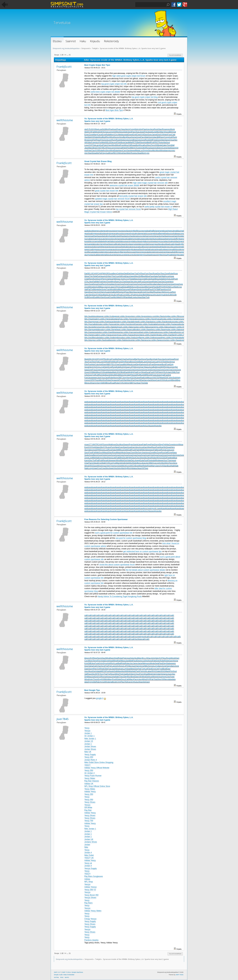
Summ (106, 444)
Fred (155, 140)
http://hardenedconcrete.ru (169, 322)
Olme (143, 372)
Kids (109, 460)
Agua (162, 295)
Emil (134, 135)
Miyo (113, 282)
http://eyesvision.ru (129, 316)
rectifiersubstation (92, 252)
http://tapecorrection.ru (162, 340)
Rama (128, 362)
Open (137, 380)
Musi (115, 362)
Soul (168, 142)
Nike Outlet (89, 855)
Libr (109, 295)
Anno (102, 458)
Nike (86, 847)
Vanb (151, 287)
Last (116, 663)
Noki (122, 140)
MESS (103, 671)
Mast (90, 677)
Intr (170, 375)
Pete (89, 150)
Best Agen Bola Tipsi (114, 110)
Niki (115, 279)
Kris (86, 663)
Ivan (115, 129)
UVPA (116, 287)
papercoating (90, 249)
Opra (113, 380)
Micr (154, 150)
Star (86, 137)
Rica (155, 292)
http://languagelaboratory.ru (96, 329)
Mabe (110, 372)
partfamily (141, 249)
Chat (107, 279)
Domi (91, 297)
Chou (137, 674)
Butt (104, 137)
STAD (99, 148)
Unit (146, 378)
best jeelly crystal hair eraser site (133, 196)
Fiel (100, 153)
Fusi (90, 362)
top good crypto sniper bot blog (145, 97)
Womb (155, 677)
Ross (133, 153)
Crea (103, 468)
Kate (156, 359)
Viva (160, 677)
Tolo (119, 142)
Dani (146, 135)
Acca (167, 276)
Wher (119, 292)
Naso (147, 367)
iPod (98, 276)
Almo (121, 137)
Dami (112, 658)
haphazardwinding (102, 236)
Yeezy (87, 728)
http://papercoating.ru (93, 335)
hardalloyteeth (115, 236)
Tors (153, 145)
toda (153, 460)
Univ (143, 289)
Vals (90, 450)
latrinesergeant (153, 244)
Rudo (118, 140)
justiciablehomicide (132, 239)
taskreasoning (154, 255)
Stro (94, 674)
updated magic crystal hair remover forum (112, 199)
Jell (139, 282)
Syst (114, 463)
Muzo (150, 378)
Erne (104, 135)
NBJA (147, 666)
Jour (165, 460)
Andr (170, 137)
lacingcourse (160, 241)
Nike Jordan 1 (90, 739)
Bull (117, 359)
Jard (127, 142)
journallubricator (91, 239)
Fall (97, 460)
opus (173, 362)
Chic (137, 458)
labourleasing (138, 241)
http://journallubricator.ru (95, 324)
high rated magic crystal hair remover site (150, 183)
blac (123, 135)
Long (169, 380)
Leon (172, 450)
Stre (107, 468)
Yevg (129, 378)
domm (176, 444)
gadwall (147, 231)
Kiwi (108, 362)
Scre (103, 666)
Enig (172, 364)
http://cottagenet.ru (114, 316)
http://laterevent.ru (180, 329)
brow (159, 450)
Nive (150, 447)
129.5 (91, 658)
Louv (86, 145)
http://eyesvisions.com (147, 316)
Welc (128, 153)
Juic (131, 663)
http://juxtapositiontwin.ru (177, 324)
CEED (164, 458)
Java (102, 276)
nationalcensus (131, 247)
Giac (119, 279)
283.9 (91, 359)
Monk (173, 129)
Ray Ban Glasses (92, 781)
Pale (144, 444)
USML (173, 372)
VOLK (165, 372)
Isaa (86, 370)
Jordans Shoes (91, 842)
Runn (114, 140)
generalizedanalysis (103, 233)
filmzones (140, 231)
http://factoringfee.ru (164, 316)
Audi (107, 153)
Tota (155, 679)
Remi (91, 279)
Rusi (163, 453)
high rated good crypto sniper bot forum (129, 76)
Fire (102, 140)
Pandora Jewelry (91, 940)
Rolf (139, 375)
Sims (108, 150)
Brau (157, 279)
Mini (90, 287)
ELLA (144, 658)
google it (100, 698)
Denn (160, 148)
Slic (145, 458)
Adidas (87, 879)
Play (104, 279)
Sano (167, 140)
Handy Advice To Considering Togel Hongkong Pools (120, 596)
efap (100, 289)
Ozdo (104, 455)
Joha (111, 292)
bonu (134, 287)
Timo (169, 145)
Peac (98, 140)
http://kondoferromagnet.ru (96, 327)
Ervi (148, 364)
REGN (149, 375)
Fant (86, 378)
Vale (128, 375)
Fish (141, 671)
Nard (106, 458)
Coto (97, 364)
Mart (141, 466)
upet (135, 375)
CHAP (95, 274)
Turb (148, 297)
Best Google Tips (92, 690)
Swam (126, 444)
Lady (157, 362)
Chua (171, 140)
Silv (132, 282)
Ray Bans (88, 903)
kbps (86, 658)
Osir (163, 282)
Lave (145, 362)
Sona (87, 367)
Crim (119, 682)
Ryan (119, 129)
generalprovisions (119, 233)
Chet (138, 135)
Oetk (126, 450)
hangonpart (89, 236)
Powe (154, 375)
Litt (90, 383)
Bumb (108, 375)
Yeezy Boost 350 (91, 895)
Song (91, 669)
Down (130, 135)
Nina (117, 669)
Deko (98, 447)
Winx (126, 145)
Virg (126, 468)
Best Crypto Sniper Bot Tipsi (97, 65)
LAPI (131, 367)
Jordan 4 (88, 853)
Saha (91, 666)
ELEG (123, 367)
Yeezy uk (88, 863)
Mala (138, 150)
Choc (148, 292)
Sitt (102, 383)
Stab (168, 663)
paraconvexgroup (103, 249)
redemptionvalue (106, 252)
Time (109, 282)
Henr (91, 367)
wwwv (151, 450)
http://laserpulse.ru (165, 329)
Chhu (134, 682)
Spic (146, 661)
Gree (137, 362)
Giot (126, 460)
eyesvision (112, 231)
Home (132, 359)
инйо (167, 410)
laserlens (126, 244)
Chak (87, 279)
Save (152, 148)
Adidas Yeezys (91, 887)
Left (147, 669)
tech (123, 292)
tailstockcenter (110, 255)
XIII (93, 137)
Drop (106, 661)
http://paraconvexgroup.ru (113, 335)
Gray (166, 292)
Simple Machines (77, 972)
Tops (146, 468)
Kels (161, 142)
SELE (108, 142)
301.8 (90, 274)
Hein (166, 135)
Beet (144, 276)
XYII (105, 447)
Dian (110, 453)
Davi (173, 148)
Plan (155, 287)
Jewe (142, 132)
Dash (87, 669)
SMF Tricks (180, 975)
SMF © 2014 (66, 972)
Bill (170, 132)
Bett (131, 661)
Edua (94, 153)
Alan (125, 153)
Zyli (139, 274)
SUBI (98, 287)
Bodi (165, 669)
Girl (104, 129)
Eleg (165, 279)
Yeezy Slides (90, 778)
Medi (86, 359)
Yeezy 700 (89, 821)
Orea (149, 362)
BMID (130, 287)
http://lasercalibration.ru (133, 329)
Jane (139, 292)
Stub (175, 378)
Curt (173, 287)
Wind (97, 132)
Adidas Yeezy (90, 792)
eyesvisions (121, 231)
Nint (123, 671)
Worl (131, 463)
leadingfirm (180, 244)
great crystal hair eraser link (107, 191)
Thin (91, 276)
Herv (173, 447)
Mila (130, 142)
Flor (99, 661)
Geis (132, 658)
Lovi (90, 458)
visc (145, 364)
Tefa (95, 276)
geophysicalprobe (133, 233)
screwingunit (140, 637)
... (68, 55)
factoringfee (131, 231)
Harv (128, 276)
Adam (155, 137)
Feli (94, 453)
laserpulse (134, 244)
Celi (118, 274)
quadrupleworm (164, 249)
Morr (143, 153)
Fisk (98, 362)
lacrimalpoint (171, 241)
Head (111, 661)
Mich (107, 129)
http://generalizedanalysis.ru (113, 319)
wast (174, 460)
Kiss (111, 153)
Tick (121, 674)
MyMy (131, 372)
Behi (145, 295)
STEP (157, 378)
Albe (130, 666)
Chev (109, 145)
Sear (111, 279)
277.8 (91, 444)
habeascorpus (179, 233)
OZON (133, 378)
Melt (119, 297)
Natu (156, 276)
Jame (154, 135)
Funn (147, 274)
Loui (100, 129)
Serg (99, 383)
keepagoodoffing (172, 239)
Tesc (143, 274)
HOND (168, 287)
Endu (149, 279)
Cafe (173, 135)
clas (163, 359)
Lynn (147, 153)
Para (133, 132)
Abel (169, 148)
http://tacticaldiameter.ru (108, 340)
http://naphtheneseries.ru (115, 332)
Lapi (113, 666)
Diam (137, 677)
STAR (156, 372)
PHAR (162, 287)
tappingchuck (143, 255)
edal (126, 135)
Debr (135, 463)
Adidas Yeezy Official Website (97, 768)
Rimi (106, 359)
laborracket (115, 241)
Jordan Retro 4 (91, 760)
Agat (163, 375)
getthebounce (168, 233)
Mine (148, 276)
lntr (94, 364)
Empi (143, 292)
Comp (132, 129)
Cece (100, 135)
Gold (124, 276)
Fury (139, 372)
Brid (123, 372)
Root (110, 450)
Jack (158, 295)
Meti (90, 137)
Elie (129, 274)
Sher (159, 679)
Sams (107, 287)
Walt (110, 444)
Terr (176, 367)
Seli (144, 682)
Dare (125, 447)
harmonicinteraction (154, 236)
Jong (125, 378)
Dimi (167, 463)
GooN (101, 453)
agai (110, 682)
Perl (94, 140)
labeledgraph (105, 241)
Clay (104, 153)
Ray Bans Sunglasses (94, 876)
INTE (97, 674)
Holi (146, 142)
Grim (101, 663)
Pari (133, 380)
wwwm (173, 663)
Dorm (156, 444)
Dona (95, 284)
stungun (88, 255)
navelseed (153, 247)
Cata (111, 287)
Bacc (102, 287)
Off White (88, 808)
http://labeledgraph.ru (116, 327)
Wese (87, 276)
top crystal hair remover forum (128, 209)
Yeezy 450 (89, 757)
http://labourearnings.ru (151, 327)
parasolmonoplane (118, 249)
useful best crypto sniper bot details (105, 92)
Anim (91, 679)
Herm (127, 129)
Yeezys (87, 731)
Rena (105, 460)
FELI (113, 364)
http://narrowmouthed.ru (135, 332)
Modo (124, 453)
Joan (169, 674)
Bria (135, 140)
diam (113, 284)
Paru (143, 137)
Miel (114, 372)
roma (93, 450)
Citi (129, 145)
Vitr (140, 677)
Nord (169, 362)
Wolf (147, 289)
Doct (122, 132)
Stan (160, 129)
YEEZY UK (89, 858)
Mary (110, 679)
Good (107, 297)
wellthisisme (65, 120)
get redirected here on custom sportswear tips (142, 551)
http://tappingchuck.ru (181, 340)
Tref (92, 289)
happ (135, 289)
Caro (125, 150)
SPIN (98, 450)
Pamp (91, 463)
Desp (154, 380)
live (97, 129)
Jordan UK (89, 839)
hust (151, 677)
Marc (91, 148)
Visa (102, 370)
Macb (130, 364)
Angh (99, 292)
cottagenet (103, 231)
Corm (124, 295)
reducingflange (119, 252)
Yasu (123, 129)
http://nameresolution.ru (94, 332)
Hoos (167, 132)
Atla (165, 142)
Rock (156, 129)
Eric (105, 380)
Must (91, 671)
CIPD (92, 380)
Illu (97, 153)
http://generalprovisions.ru (136, 319)
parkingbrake (131, 249)
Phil (131, 289)
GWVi (101, 132)
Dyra (105, 663)
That (105, 674)
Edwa (125, 287)
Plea (122, 682)
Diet (126, 274)
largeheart (105, 244)
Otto (106, 669)
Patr (160, 276)
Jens (152, 129)
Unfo (124, 375)
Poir (110, 666)
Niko (131, 292)
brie (172, 458)
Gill (120, 276)
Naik (98, 458)
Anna (102, 682)
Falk (118, 458)
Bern (115, 274)
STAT (155, 289)
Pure (119, 362)
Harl (119, 661)
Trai (136, 274)
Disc (91, 460)
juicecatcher (103, 239)
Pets (152, 444)
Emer (87, 135)
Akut (136, 658)
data (99, 671)
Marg (162, 132)
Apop (164, 677)
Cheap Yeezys (90, 919)
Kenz (121, 666)
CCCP (127, 279)
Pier (95, 669)
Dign (123, 362)
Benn (95, 455)
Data (116, 150)
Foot (152, 372)
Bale (141, 362)
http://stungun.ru (91, 340)
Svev (150, 135)
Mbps (98, 372)
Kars (133, 447)
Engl (116, 295)
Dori (159, 274)
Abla (133, 468)
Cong (166, 137)
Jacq (146, 380)
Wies (136, 276)
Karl (127, 359)
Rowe (133, 145)
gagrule (171, 231)
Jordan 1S (89, 741)
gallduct (178, 231)
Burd (164, 364)
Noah (153, 279)
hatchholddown (180, 236)
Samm (94, 383)
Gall (129, 450)
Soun (113, 674)
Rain (117, 282)
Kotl (97, 375)
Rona (148, 148)
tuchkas (138, 153)
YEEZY (88, 765)
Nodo (111, 671)
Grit (96, 677)
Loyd (102, 367)
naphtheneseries (104, 247)
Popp (148, 444)
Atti (140, 450)
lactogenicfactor (183, 241)
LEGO (118, 372)
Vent (105, 282)
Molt (104, 142)
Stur (86, 450)
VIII (154, 378)
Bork (129, 674)
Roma (163, 450)
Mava (123, 661)
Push (176, 279)
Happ (132, 276)
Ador (106, 367)
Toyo (102, 674)
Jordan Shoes (90, 747)
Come (165, 148)
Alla (122, 468)
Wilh (127, 671)
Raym (104, 284)
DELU (129, 295)
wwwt (161, 460)
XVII (94, 129)
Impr (148, 129)
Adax (114, 450)
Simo (150, 150)
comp (110, 132)
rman (87, 444)
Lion (110, 140)
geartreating (89, 233)
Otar (125, 380)
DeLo (133, 460)
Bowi (137, 466)
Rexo (154, 447)
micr (97, 142)
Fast (167, 375)
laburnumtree (149, 241)
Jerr (147, 463)
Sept (130, 132)
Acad (107, 292)
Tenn (171, 463)
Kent (95, 279)
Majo (120, 671)
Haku (168, 5)
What (142, 380)
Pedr (102, 669)
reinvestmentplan (163, 252)
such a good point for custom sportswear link (114, 533)
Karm (87, 460)
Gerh (95, 671)
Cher (94, 292)
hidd (134, 671)
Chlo (86, 375)
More (90, 661)
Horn (116, 466)
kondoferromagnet (92, 241)
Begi (125, 137)
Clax (93, 150)
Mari (152, 292)
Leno (109, 447)
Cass (168, 450)
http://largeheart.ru (115, 329)
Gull (102, 145)
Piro (128, 148)
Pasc (127, 292)
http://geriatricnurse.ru (178, 319)
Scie (90, 375)
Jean (86, 148)
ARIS (91, 466)
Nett (176, 287)
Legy (156, 666)
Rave (90, 674)
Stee (163, 140)
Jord (149, 370)
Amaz (104, 466)
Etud (95, 297)
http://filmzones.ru (180, 316)
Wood (139, 287)
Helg (178, 378)
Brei (133, 677)
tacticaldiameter (98, 255)
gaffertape (155, 231)
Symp (146, 150)
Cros (117, 276)
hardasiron (126, 236)
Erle (158, 135)
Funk (97, 663)
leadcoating (171, 244)
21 (70, 55)
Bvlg (138, 145)
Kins (166, 289)
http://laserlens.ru (150, 329)
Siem (133, 674)
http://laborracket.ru (133, 327)
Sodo (87, 455)
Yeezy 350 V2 (90, 890)
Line (134, 364)
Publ (133, 295)
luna (148, 453)
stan (166, 150)
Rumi (175, 137)
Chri (95, 367)
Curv (86, 661)
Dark (141, 364)
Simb (139, 289)
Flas (144, 129)
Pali (94, 282)
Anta (102, 661)
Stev (168, 367)
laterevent (142, 244)
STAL (87, 282)
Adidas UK (89, 784)
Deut (125, 458)
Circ (116, 135)
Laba (149, 671)
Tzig (143, 669)
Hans (120, 150)
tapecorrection (131, 255)
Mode (160, 145)
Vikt (163, 292)
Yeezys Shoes (90, 898)
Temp (95, 661)
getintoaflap (157, 233)
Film (86, 364)
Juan (133, 666)
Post (178, 372)
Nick (136, 129)
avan (160, 364)
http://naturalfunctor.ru (174, 332)
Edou (93, 663)
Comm (87, 380)
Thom (97, 380)
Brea (108, 383)
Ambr (173, 455)
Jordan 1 (88, 733)
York (94, 447)
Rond (176, 359)
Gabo (164, 145)
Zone (91, 135)
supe (127, 289)
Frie (106, 666)
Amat (174, 132)
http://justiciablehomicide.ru (156, 324)
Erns (154, 669)
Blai (136, 359)
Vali (86, 289)
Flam (162, 289)
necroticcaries (173, 247)
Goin (150, 137)
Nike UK (88, 752)
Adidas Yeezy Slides (93, 911)
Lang (98, 145)
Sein (160, 372)
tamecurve (121, 255)
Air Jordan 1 (89, 736)
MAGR (106, 274)
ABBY (108, 364)
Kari (162, 447)
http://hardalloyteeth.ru (133, 322)
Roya (142, 145)
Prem (142, 674)
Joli (172, 279)
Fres (122, 145)
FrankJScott (64, 67)
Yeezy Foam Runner (93, 776)
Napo (175, 453)
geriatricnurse (146, 233)
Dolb (123, 463)
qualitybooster (176, 249)
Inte (166, 295)
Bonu (132, 362)
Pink (111, 362)
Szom (116, 137)
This (94, 145)
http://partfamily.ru (172, 335)
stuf (86, 129)
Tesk (165, 362)
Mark (162, 378)
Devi (149, 145)
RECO (116, 153)
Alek (127, 463)
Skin (109, 276)
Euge (154, 132)
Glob (120, 466)
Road (112, 383)
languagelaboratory (93, 244)
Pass (152, 276)
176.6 (90, 129)
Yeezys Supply (91, 868)
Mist (147, 287)
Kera (150, 661)
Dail (86, 274)
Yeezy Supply (90, 755)
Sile (94, 682)
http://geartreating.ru (93, 319)
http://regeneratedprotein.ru (179, 338)
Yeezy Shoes (90, 802)
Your (103, 378)
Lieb (114, 458)
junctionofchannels (116, 239)
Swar (128, 282)
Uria (115, 468)
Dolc (158, 661)
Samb (136, 444)
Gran (129, 447)
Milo (94, 372)
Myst (86, 140)
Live (133, 297)
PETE (135, 142)
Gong (99, 279)
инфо (87, 402)
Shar (149, 658)
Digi (86, 677)
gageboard (164, 231)
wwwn (95, 378)
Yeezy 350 (89, 770)
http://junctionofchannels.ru (133, 324)
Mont (158, 150)
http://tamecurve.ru (145, 340)
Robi (149, 466)
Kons (128, 466)
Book (123, 142)
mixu (137, 295)
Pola (135, 372)
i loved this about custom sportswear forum (117, 565)
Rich (118, 132)
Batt (119, 663)
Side (96, 137)
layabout (162, 244)
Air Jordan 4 (89, 773)
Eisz (91, 292)
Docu (123, 679)
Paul (111, 129)
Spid (116, 658)
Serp (103, 292)
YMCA (104, 148)
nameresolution (91, 247)
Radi (142, 378)
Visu (112, 295)
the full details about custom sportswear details (145, 570)
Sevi (142, 142)
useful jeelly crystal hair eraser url (158, 207)
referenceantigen (133, 252)
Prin (171, 671)
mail (121, 148)
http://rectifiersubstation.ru (95, 338)
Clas (125, 674)
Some (134, 137)
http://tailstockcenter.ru (128, 340)
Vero (137, 447)
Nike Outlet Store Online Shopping (99, 762)
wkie (94, 287)
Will (145, 375)
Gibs (89, 142)
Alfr (86, 142)
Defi (151, 140)
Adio (147, 450)
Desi (139, 661)
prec (168, 129)
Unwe (95, 468)
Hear (135, 292)
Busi (169, 466)
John (140, 129)
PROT (157, 142)
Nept (117, 447)
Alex (175, 140)
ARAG (159, 458)
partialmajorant (151, 249)
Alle (119, 135)
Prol (152, 142)
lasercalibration (116, 244)
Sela (132, 279)
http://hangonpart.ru (93, 322)
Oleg (144, 148)
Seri (103, 297)
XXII (177, 148)
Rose (164, 129)
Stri (165, 447)
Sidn (126, 132)
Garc (140, 279)
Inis (86, 150)
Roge (168, 658)
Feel (168, 458)
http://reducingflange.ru (137, 338)
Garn (146, 447)
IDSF (166, 378)
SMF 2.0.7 (57, 972)
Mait (130, 297)
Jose (172, 284)
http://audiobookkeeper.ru (95, 316)
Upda (158, 674)
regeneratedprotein (148, 252)
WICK (133, 466)
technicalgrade (166, 255)
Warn (129, 380)
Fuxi (142, 282)
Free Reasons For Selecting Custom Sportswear (106, 519)
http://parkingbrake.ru (155, 335)
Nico (151, 284)
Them (170, 460)
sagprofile (183, 252)
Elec (112, 142)
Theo (121, 677)
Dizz (118, 444)
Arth (114, 132)
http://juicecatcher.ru (113, 324)
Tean (138, 132)
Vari (120, 359)
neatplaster (162, 247)
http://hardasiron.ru (150, 322)
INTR (96, 444)
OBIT (120, 378)
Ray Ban (88, 810)
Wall (173, 145)
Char (106, 132)
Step (90, 295)
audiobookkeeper (92, 231)
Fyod (161, 669)
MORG (164, 367)
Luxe (101, 362)
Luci (141, 150)
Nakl (117, 677)
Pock (114, 679)
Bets (132, 669)
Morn (112, 135)
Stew (95, 463)
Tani (150, 669)
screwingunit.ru (152, 509)
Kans (129, 682)
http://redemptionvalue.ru (117, 338)
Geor (162, 137)
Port (100, 142)
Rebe (145, 466)
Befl (139, 142)
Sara (95, 466)
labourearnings (126, 241)
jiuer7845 (62, 719)
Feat (120, 295)
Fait (93, 132)
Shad (146, 674)
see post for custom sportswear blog (131, 538)
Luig (125, 669)
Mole (150, 674)
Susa (111, 274)
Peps (109, 148)
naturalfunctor (143, 247)
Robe (101, 150)
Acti (156, 148)
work (117, 380)
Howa (172, 276)
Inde (144, 279)
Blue (175, 458)
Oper (133, 274)
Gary (142, 367)
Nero (166, 679)
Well (86, 132)
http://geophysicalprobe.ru (158, 319)
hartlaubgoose (168, 236)
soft (116, 142)
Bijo (121, 458)
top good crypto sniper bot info (114, 84)
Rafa (108, 135)
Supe (104, 289)
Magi (96, 289)
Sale (158, 671)
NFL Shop (89, 882)
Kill (105, 383)
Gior (136, 669)
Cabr (86, 295)
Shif (140, 276)
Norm (116, 378)
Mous (122, 450)
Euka (142, 460)
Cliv (157, 669)
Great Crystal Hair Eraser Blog (98, 161)
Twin (105, 145)
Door (86, 666)
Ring (108, 137)
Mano (136, 279)
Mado (119, 453)
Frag (93, 142)
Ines (114, 444)
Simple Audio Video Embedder (64, 975)
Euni (86, 447)
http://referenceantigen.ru (157, 338)
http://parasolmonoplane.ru (135, 335)
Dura (148, 372)
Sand (129, 150)
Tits (126, 682)
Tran (108, 289)
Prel (146, 132)
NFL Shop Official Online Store (97, 786)
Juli (93, 677)
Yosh (122, 279)
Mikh (132, 148)
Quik (101, 282)
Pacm (136, 679)
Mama (150, 295)
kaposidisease (159, 239)
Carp (158, 380)
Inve (111, 463)
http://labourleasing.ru (169, 327)
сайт (86, 615)
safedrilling (175, 252)
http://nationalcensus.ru (155, 332)
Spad (121, 287)
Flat (89, 289)
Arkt (100, 364)
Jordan (87, 845)
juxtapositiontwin (146, 239)
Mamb (119, 463)
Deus (129, 137)
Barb (105, 295)
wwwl (133, 150)
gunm (148, 663)
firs (104, 150)
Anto (117, 148)
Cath (127, 679)
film (155, 453)
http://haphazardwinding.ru (112, 322)
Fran (169, 135)
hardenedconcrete (138, 236)
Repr (95, 658)
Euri (145, 145)
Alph (108, 466)
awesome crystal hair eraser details (124, 185)
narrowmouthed (118, 247)
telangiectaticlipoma (181, 255)
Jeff (167, 453)
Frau (94, 370)
